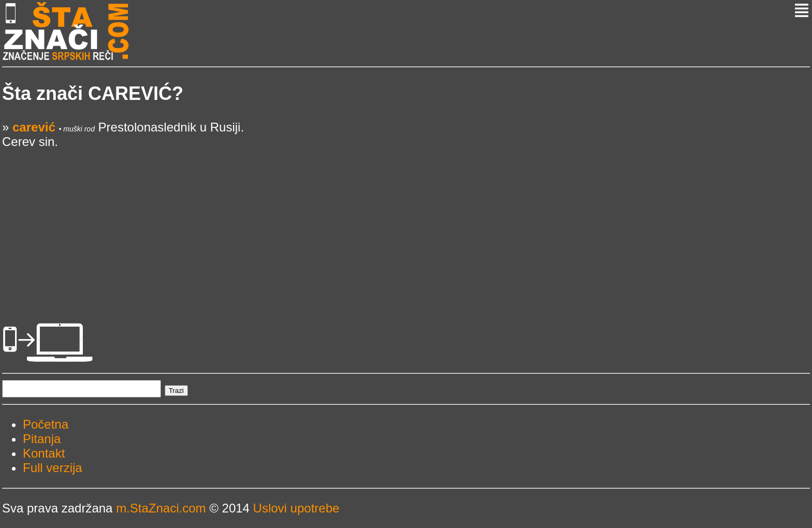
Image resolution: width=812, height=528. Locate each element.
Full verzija (53, 468)
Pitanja (42, 439)
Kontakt (44, 453)
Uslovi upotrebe (296, 508)
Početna (46, 424)
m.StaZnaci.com (161, 508)
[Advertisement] (313, 222)
